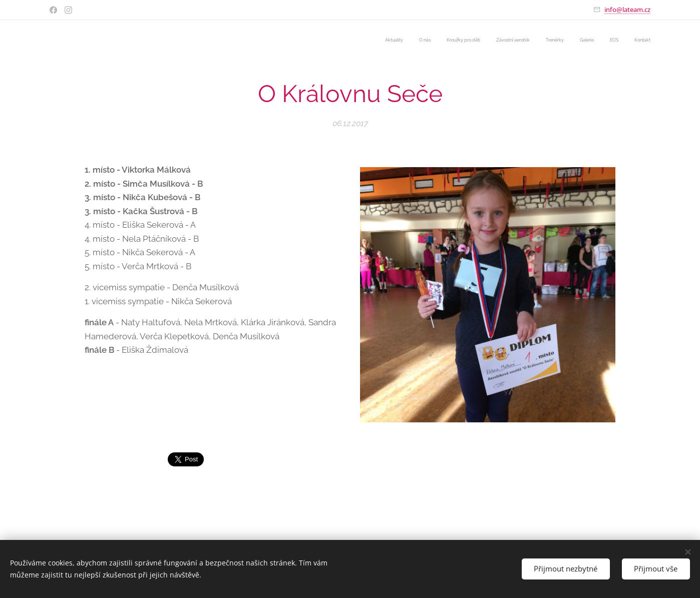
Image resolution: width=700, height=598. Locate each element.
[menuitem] (541, 41)
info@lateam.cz (627, 10)
